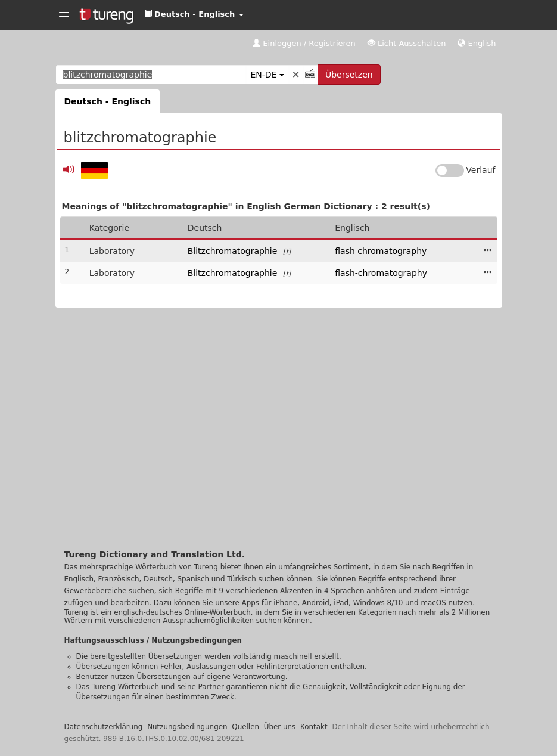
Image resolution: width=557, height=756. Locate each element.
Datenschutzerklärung (104, 727)
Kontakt (314, 727)
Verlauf (480, 170)
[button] (194, 15)
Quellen (245, 727)
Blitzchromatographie (233, 251)
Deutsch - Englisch (108, 101)
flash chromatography (381, 251)
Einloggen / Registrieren (304, 43)
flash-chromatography (381, 273)
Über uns (280, 727)
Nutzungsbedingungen (187, 727)
